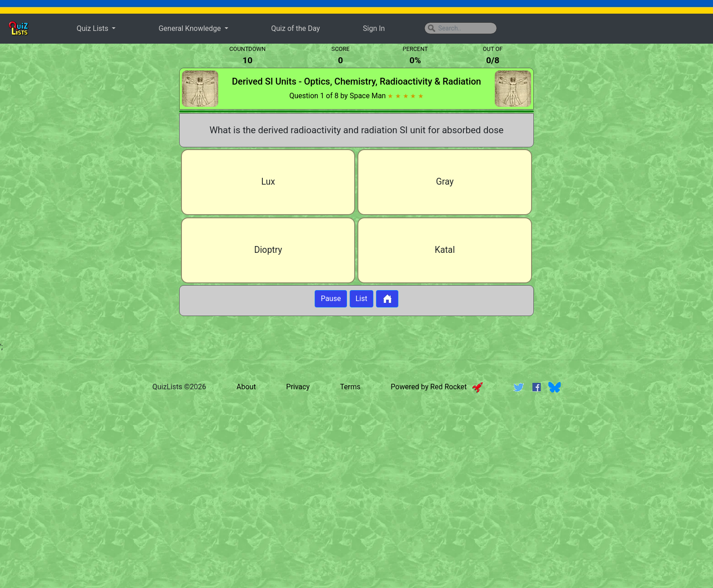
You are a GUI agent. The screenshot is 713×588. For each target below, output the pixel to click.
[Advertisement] (79, 193)
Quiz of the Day (295, 28)
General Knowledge (191, 28)
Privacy (298, 387)
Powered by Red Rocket (437, 387)
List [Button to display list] (362, 299)
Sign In (374, 28)
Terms (350, 387)
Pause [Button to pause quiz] (331, 299)
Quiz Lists (93, 28)
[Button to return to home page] (387, 299)
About (246, 387)
